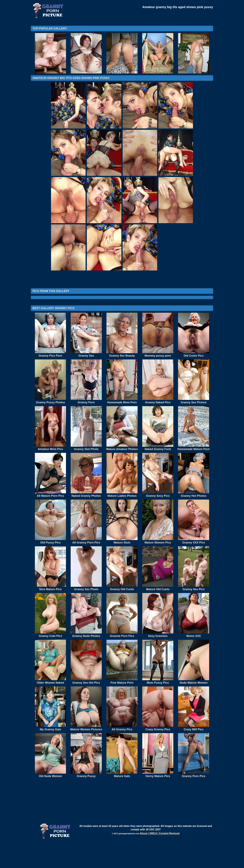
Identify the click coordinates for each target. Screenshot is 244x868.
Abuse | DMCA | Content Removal (160, 859)
